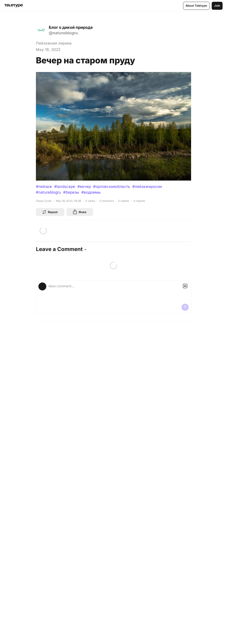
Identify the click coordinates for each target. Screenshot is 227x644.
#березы (71, 192)
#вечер (84, 187)
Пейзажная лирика (54, 43)
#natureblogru (48, 192)
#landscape (65, 187)
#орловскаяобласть (112, 187)
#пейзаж (44, 187)
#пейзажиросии (147, 187)
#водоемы (91, 192)
